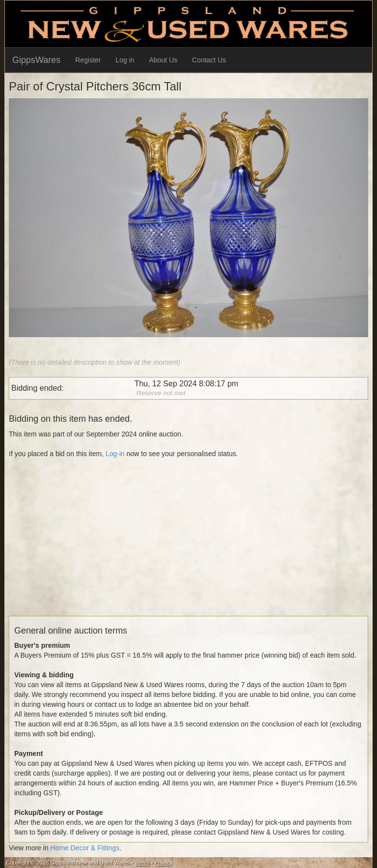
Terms (142, 863)
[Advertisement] (188, 547)
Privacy (164, 863)
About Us (163, 60)
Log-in (115, 454)
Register (88, 60)
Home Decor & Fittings (85, 848)
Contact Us (209, 60)
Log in (125, 60)
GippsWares (36, 60)
